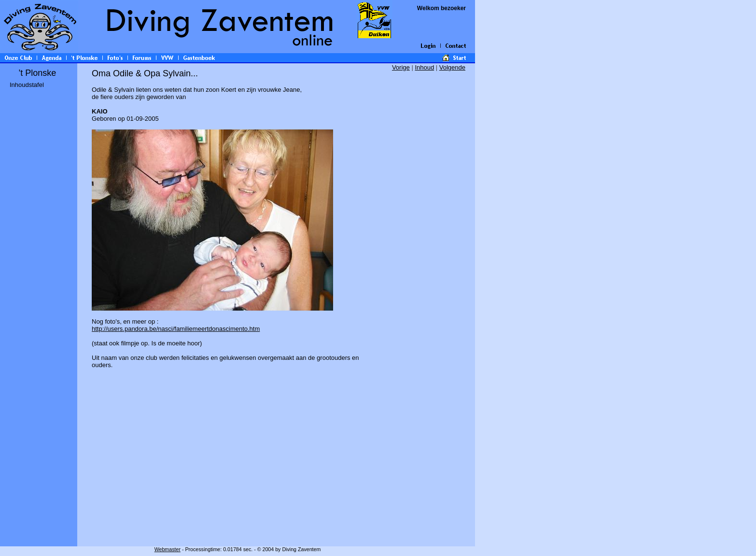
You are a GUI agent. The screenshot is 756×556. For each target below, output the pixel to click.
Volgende (452, 67)
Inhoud (424, 67)
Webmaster (168, 549)
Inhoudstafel (27, 85)
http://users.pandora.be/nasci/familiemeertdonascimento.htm (176, 329)
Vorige (401, 67)
